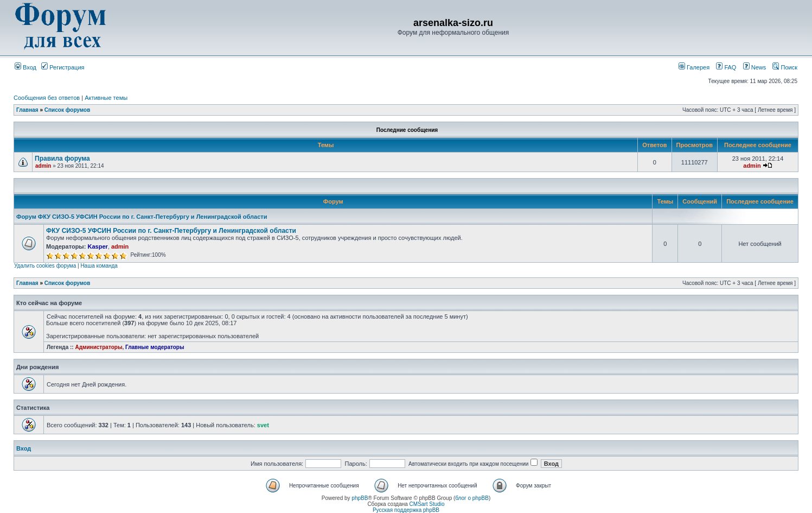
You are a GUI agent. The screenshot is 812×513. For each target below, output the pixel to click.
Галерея (694, 67)
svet (263, 425)
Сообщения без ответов (47, 98)
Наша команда (99, 266)
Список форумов (68, 110)
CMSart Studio (427, 504)
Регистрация (63, 67)
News (752, 67)
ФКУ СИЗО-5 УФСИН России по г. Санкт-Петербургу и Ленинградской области (171, 231)
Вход (25, 67)
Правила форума (62, 159)
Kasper (97, 246)
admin (43, 166)
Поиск (785, 67)
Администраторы (98, 347)
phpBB (360, 498)
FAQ (726, 67)
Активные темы (106, 98)
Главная (27, 110)
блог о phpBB (472, 498)
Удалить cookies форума (45, 266)
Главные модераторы (155, 347)
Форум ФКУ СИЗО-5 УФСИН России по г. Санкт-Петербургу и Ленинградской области (142, 217)
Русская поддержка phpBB (406, 510)
